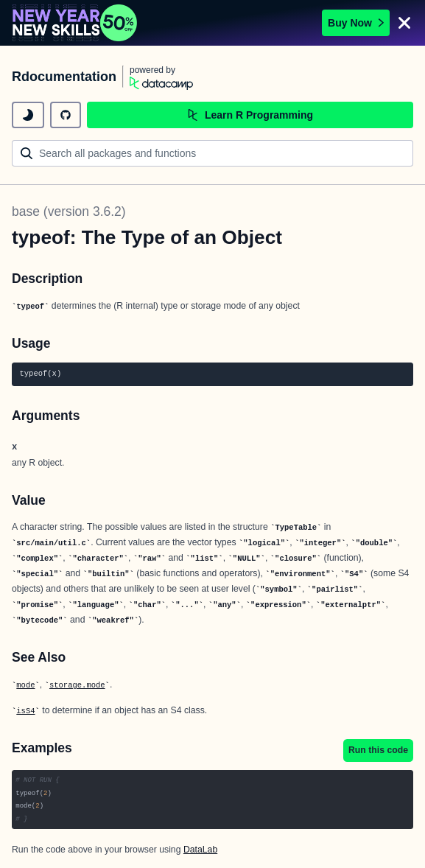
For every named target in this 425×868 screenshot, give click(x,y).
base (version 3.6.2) (69, 211)
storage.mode (77, 685)
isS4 (25, 711)
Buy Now (356, 23)
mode (25, 685)
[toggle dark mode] (28, 115)
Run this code (378, 750)
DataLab (200, 850)
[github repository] (66, 115)
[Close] (404, 23)
